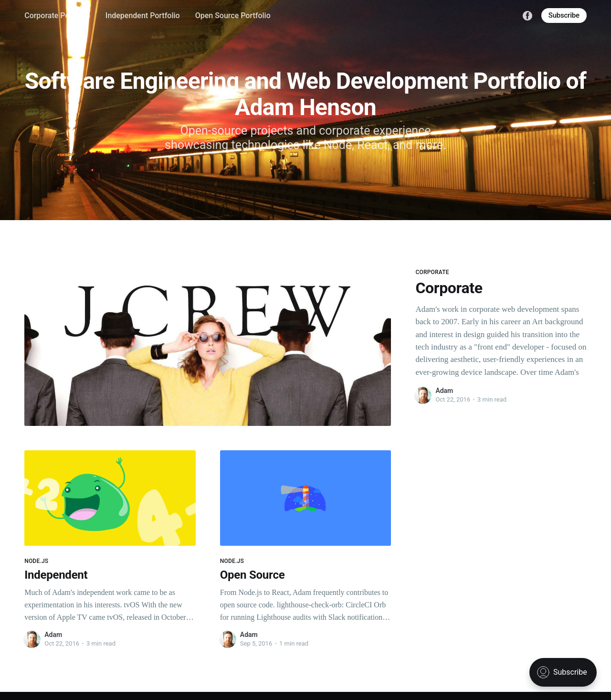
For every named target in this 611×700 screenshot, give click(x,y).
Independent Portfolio (143, 16)
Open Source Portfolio (233, 16)
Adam (444, 391)
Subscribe (564, 15)
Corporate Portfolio (57, 16)
